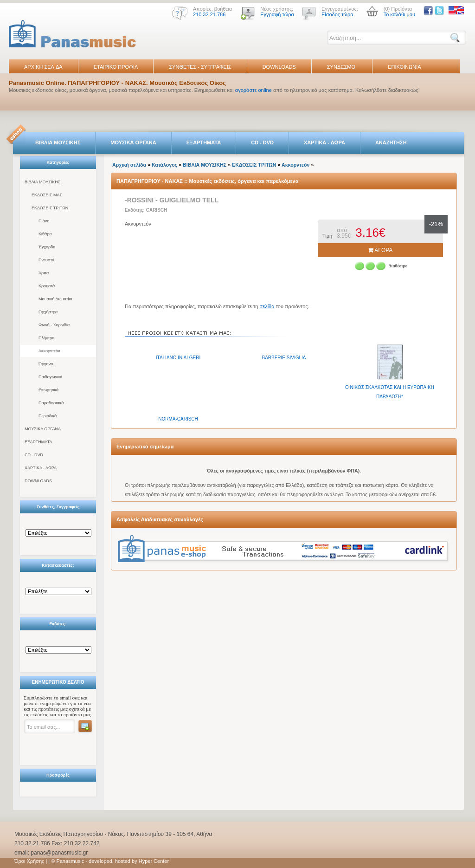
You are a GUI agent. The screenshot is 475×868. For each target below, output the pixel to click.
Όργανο (46, 364)
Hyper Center (154, 861)
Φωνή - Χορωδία (54, 325)
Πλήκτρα (46, 338)
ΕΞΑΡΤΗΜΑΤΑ (204, 143)
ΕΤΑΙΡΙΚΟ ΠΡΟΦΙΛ (116, 67)
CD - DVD (262, 143)
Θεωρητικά (48, 390)
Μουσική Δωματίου (56, 299)
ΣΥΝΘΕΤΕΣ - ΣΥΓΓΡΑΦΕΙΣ (200, 67)
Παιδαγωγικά (51, 377)
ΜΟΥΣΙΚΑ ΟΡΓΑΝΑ (133, 143)
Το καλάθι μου (399, 14)
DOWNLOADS (279, 67)
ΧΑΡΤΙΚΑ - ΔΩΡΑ (324, 143)
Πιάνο (44, 221)
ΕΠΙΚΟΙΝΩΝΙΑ (404, 67)
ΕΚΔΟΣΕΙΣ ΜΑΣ (47, 195)
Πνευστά (46, 260)
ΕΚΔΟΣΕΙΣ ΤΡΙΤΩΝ (50, 208)
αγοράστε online (254, 90)
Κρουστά (47, 286)
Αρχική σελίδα (129, 165)
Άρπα (44, 273)
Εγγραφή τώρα (277, 14)
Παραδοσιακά (51, 403)
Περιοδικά (48, 416)
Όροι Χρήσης (29, 861)
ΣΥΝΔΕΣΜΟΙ (342, 67)
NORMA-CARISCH (178, 419)
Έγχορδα (47, 247)
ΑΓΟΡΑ (381, 250)
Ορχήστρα (48, 312)
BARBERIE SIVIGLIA (284, 358)
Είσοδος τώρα (337, 14)
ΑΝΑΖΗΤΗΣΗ (391, 143)
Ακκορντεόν (49, 351)
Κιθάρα (45, 234)
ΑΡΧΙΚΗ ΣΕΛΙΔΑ (43, 67)
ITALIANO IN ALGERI (178, 358)
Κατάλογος (164, 165)
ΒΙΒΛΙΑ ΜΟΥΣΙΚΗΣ (58, 143)
